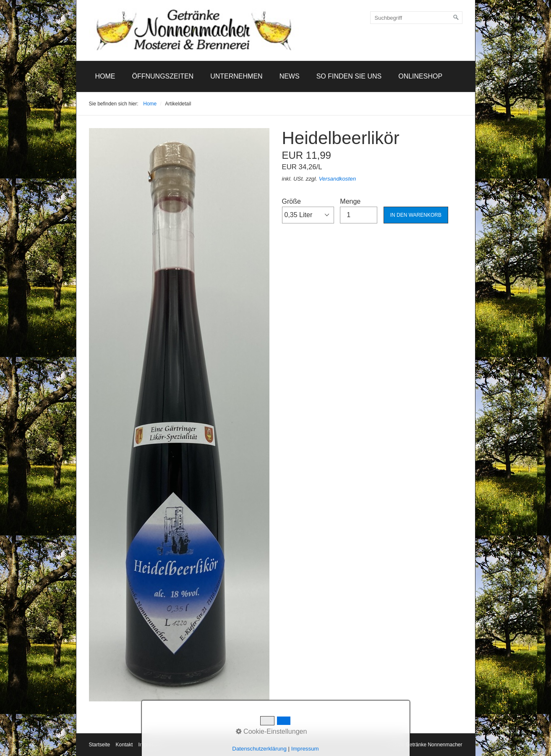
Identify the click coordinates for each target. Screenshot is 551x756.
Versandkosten (337, 179)
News (290, 76)
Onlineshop (420, 76)
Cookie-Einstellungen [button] (272, 731)
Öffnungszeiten (163, 76)
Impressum (305, 749)
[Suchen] (456, 18)
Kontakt (124, 745)
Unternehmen (236, 76)
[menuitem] (105, 76)
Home (105, 76)
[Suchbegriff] (416, 18)
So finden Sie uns (349, 76)
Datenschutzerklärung (259, 749)
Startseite (100, 745)
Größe (308, 210)
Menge (359, 210)
